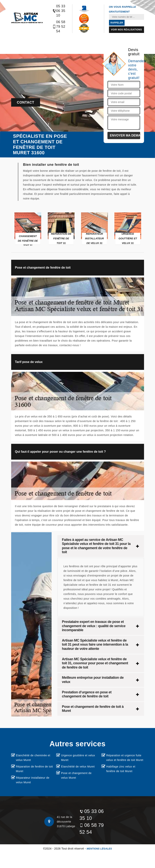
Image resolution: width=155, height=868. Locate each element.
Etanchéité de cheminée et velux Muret (33, 758)
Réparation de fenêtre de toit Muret (34, 769)
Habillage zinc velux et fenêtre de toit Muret (121, 769)
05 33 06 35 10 (59, 11)
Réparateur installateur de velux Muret (33, 780)
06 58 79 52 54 (59, 27)
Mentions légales (99, 849)
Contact (26, 102)
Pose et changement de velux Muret (76, 775)
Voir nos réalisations (126, 30)
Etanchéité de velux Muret (78, 767)
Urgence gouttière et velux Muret (78, 758)
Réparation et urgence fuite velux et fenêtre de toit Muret (125, 758)
